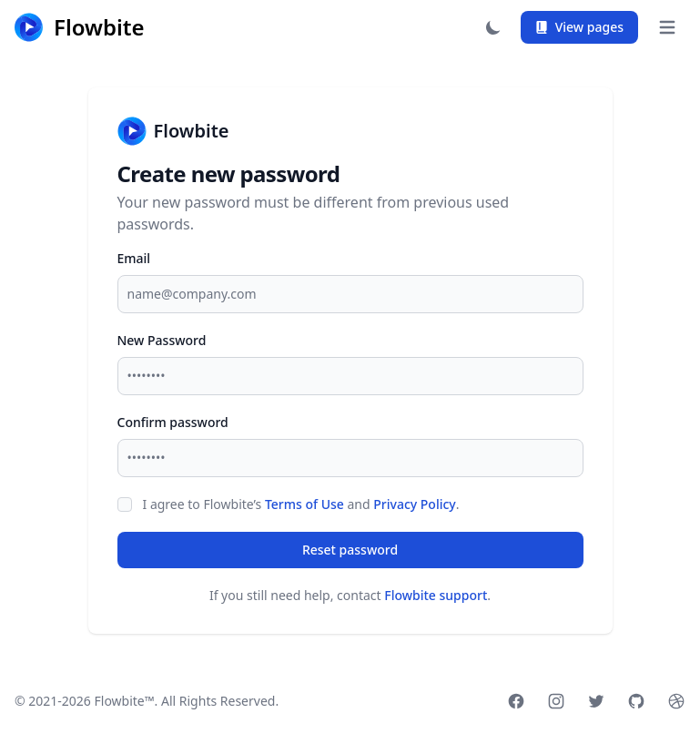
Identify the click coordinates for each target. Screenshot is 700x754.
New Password (162, 340)
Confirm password (173, 422)
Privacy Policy (414, 504)
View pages (579, 27)
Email (134, 258)
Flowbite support (436, 595)
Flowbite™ (125, 701)
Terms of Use (304, 504)
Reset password (350, 550)
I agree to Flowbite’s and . (301, 504)
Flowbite (173, 131)
